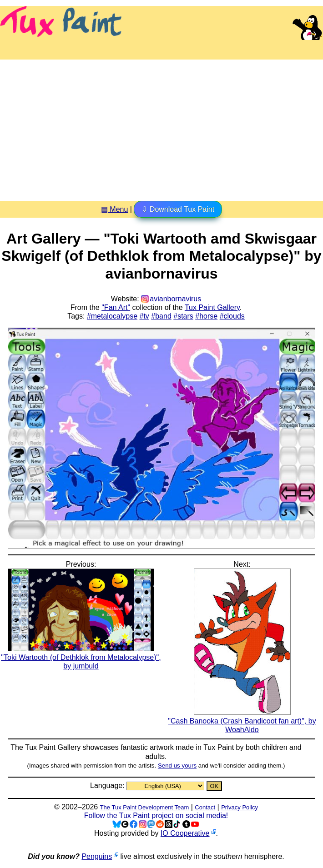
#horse (206, 316)
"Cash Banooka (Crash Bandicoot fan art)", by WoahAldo (242, 721)
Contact (205, 807)
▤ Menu (114, 209)
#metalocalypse (112, 316)
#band (161, 316)
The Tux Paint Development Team (145, 807)
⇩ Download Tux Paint (178, 209)
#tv (144, 316)
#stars (183, 316)
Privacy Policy (240, 807)
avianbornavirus (175, 299)
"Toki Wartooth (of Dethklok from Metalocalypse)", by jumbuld (81, 657)
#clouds (232, 316)
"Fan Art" (116, 307)
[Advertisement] (161, 127)
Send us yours (177, 766)
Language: (108, 786)
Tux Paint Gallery (212, 307)
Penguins (97, 856)
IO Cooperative (185, 833)
